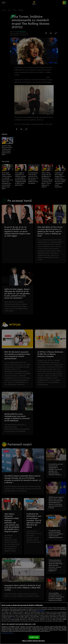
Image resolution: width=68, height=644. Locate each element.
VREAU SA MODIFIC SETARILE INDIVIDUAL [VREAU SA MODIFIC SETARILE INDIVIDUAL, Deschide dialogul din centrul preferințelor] (33, 641)
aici (12, 618)
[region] (34, 623)
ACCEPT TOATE (34, 637)
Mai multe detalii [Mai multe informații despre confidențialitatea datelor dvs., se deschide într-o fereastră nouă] (41, 611)
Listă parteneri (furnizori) (7, 633)
